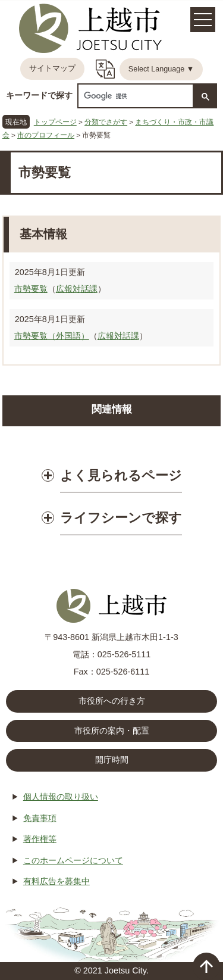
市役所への (112, 701)
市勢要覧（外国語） (52, 336)
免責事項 (40, 818)
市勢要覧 (31, 289)
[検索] (134, 96)
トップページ (55, 122)
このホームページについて (73, 860)
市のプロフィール (46, 135)
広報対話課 (77, 289)
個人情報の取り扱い (61, 797)
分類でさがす (106, 122)
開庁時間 (112, 760)
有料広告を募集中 (56, 881)
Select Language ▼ (161, 69)
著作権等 (40, 839)
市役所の (112, 731)
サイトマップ (52, 68)
